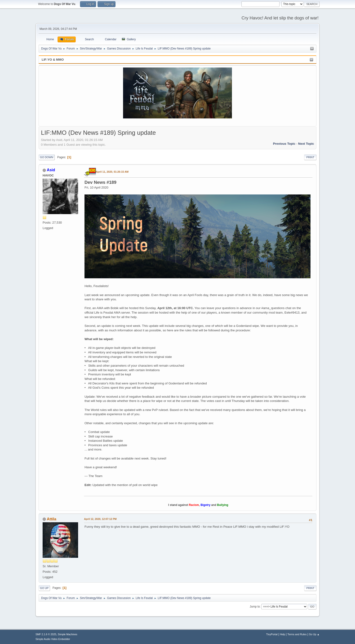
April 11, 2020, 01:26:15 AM (112, 172)
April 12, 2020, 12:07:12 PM (100, 519)
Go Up (44, 588)
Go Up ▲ (314, 634)
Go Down (47, 157)
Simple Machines (67, 634)
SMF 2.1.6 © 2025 (46, 634)
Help (283, 634)
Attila (52, 519)
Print (310, 157)
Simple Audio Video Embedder (53, 639)
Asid (51, 170)
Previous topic (284, 144)
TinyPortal (272, 634)
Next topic (306, 144)
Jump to (255, 607)
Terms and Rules (297, 634)
